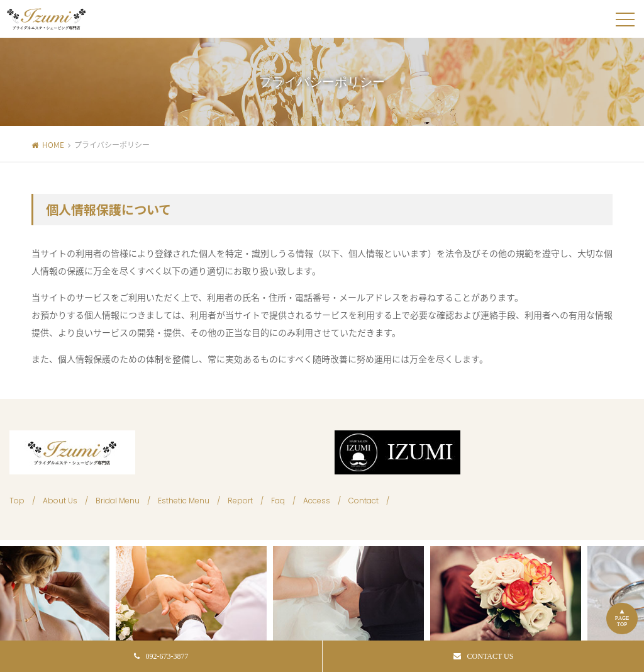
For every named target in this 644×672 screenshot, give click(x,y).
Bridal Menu (118, 501)
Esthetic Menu (184, 501)
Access (317, 501)
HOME (53, 145)
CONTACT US (484, 656)
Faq (278, 501)
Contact (364, 501)
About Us (60, 501)
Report (240, 501)
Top (17, 501)
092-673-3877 (161, 656)
